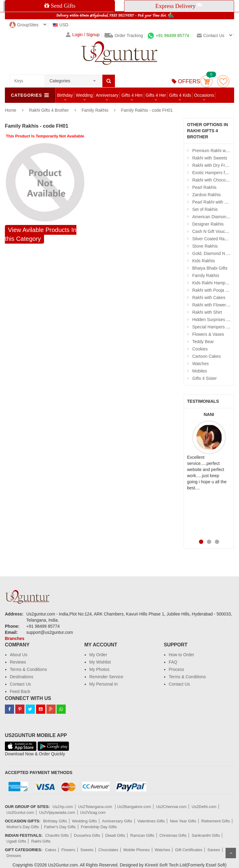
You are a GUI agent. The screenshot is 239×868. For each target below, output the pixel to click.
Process (176, 669)
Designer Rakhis (208, 224)
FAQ (173, 662)
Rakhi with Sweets (210, 158)
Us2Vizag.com (93, 812)
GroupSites (24, 25)
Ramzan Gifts (142, 835)
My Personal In (103, 684)
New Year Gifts (183, 821)
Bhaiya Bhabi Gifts (210, 268)
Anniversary (107, 95)
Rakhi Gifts (41, 841)
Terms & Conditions (28, 669)
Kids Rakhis (204, 261)
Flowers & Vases (208, 334)
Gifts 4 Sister (204, 378)
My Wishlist (100, 662)
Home (11, 110)
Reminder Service (106, 677)
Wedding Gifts (85, 821)
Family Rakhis (95, 110)
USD (61, 25)
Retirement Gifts (216, 821)
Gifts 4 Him (132, 95)
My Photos (99, 669)
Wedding (84, 95)
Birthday (65, 95)
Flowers (68, 850)
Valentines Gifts (151, 821)
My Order (98, 655)
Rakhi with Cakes (209, 297)
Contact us (211, 36)
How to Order (181, 655)
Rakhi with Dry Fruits (212, 165)
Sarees (214, 850)
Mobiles (200, 371)
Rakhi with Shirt (207, 312)
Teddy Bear (203, 342)
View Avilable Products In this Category (41, 234)
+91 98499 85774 (168, 36)
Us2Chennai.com (171, 807)
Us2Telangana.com (96, 807)
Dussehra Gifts (87, 835)
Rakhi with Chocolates (213, 180)
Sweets (87, 850)
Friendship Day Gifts (99, 827)
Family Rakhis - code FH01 (147, 110)
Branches (15, 638)
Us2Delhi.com (204, 807)
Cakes (51, 850)
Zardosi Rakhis (206, 195)
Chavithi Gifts (57, 835)
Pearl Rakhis (204, 187)
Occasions (204, 95)
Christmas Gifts (173, 835)
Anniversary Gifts (117, 821)
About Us (19, 655)
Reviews (18, 662)
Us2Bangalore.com (134, 807)
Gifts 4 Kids (180, 95)
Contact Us (20, 684)
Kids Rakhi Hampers (212, 283)
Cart (206, 81)
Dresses (14, 856)
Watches (200, 364)
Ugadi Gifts (16, 841)
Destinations (22, 677)
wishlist (223, 81)
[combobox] (74, 79)
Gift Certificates (189, 850)
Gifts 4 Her (156, 95)
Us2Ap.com (63, 807)
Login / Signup (83, 35)
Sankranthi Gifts (206, 835)
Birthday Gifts (55, 821)
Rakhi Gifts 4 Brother (50, 110)
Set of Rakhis (205, 209)
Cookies (200, 349)
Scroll (231, 853)
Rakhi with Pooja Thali (213, 290)
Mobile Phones (137, 850)
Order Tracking (124, 36)
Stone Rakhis (205, 246)
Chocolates (108, 850)
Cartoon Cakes (206, 356)
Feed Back (20, 691)
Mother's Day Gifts (23, 827)
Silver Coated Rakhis (212, 239)
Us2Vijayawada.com (57, 812)
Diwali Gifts (115, 835)
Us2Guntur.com (20, 812)
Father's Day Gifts (60, 827)
